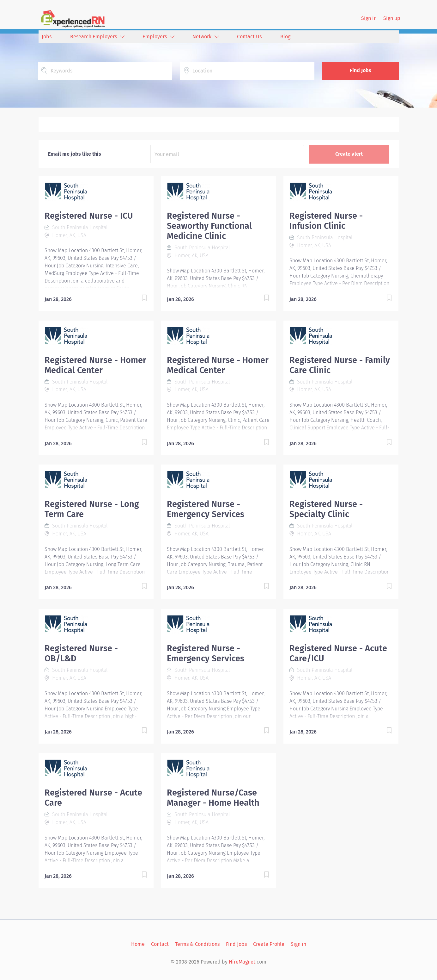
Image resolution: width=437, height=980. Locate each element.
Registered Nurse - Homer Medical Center (95, 365)
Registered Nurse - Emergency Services (206, 509)
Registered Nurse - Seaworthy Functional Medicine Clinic (209, 226)
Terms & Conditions (197, 944)
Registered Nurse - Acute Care (93, 798)
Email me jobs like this (75, 154)
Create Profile (269, 944)
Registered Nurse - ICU (89, 216)
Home (138, 944)
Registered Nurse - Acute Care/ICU (338, 653)
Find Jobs (361, 70)
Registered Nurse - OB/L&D (81, 653)
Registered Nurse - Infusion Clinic (326, 221)
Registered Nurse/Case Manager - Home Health (213, 798)
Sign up (392, 18)
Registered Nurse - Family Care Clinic (340, 365)
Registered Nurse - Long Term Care (92, 509)
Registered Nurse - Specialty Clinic (326, 509)
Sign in (369, 18)
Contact (160, 944)
